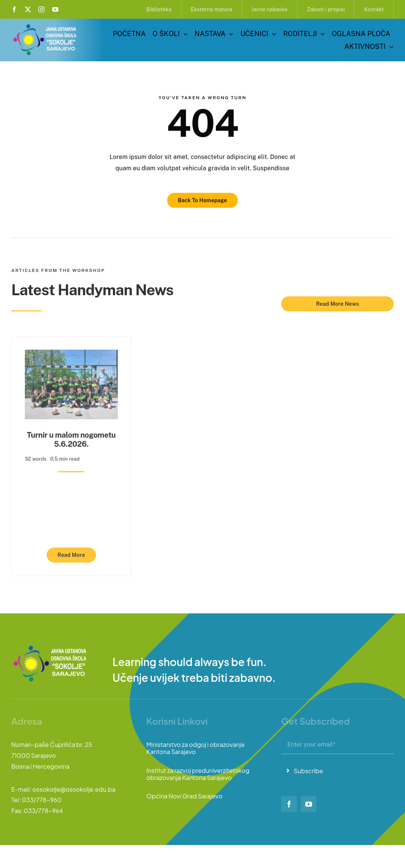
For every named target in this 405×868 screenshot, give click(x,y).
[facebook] (14, 9)
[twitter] (28, 9)
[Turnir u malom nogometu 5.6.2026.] (71, 352)
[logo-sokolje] (45, 25)
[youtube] (55, 9)
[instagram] (41, 9)
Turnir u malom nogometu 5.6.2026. (71, 436)
